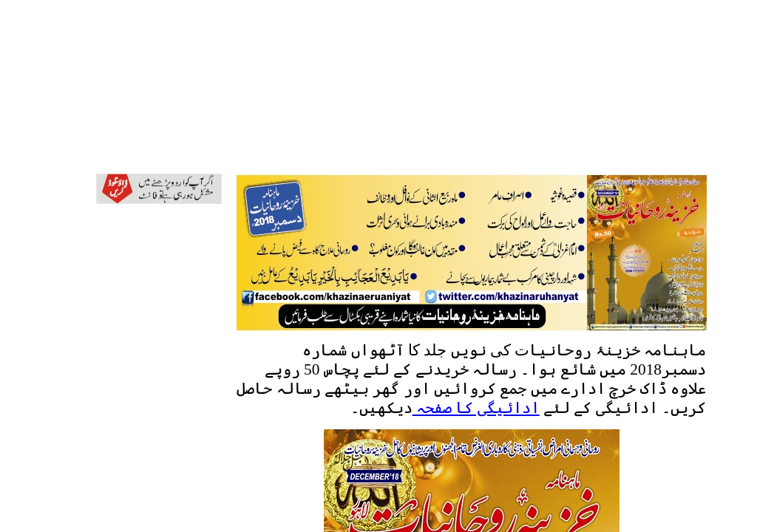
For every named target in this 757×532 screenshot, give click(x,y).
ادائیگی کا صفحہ (476, 408)
